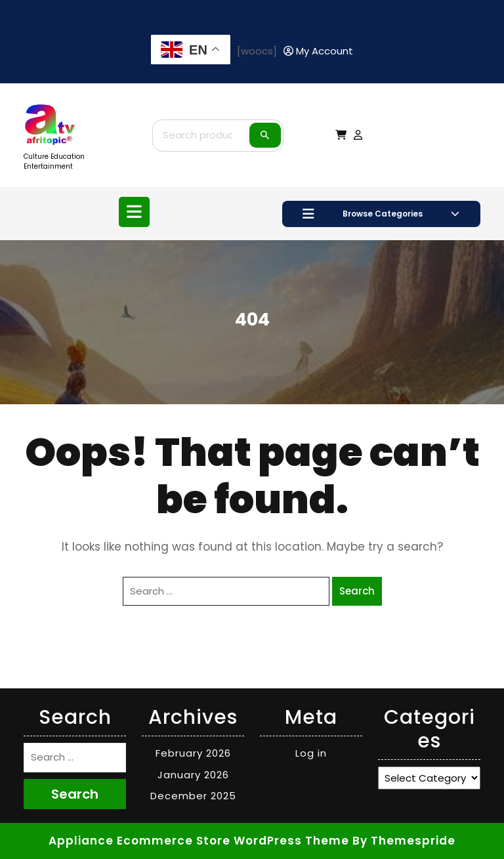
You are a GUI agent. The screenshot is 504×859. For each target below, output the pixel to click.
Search (265, 135)
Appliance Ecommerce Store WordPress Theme (199, 841)
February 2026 (193, 753)
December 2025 (193, 796)
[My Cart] (341, 135)
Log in (311, 753)
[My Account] (318, 52)
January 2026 (193, 775)
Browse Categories (381, 214)
